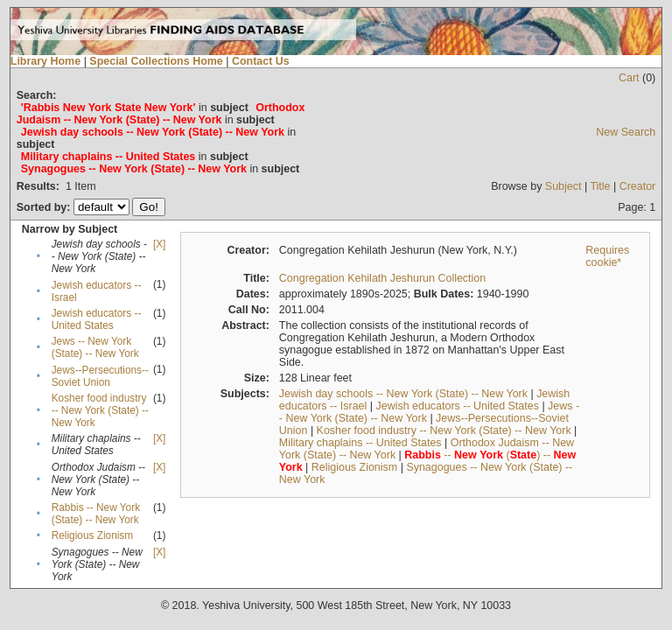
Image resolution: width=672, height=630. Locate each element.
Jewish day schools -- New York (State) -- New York (403, 394)
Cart (629, 78)
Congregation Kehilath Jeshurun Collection (382, 278)
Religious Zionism (92, 535)
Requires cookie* (607, 256)
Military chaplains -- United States (360, 443)
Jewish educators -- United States (97, 319)
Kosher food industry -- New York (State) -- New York (100, 410)
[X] (159, 244)
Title (600, 186)
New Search (626, 132)
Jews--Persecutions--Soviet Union (100, 376)
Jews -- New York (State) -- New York (95, 347)
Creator (638, 186)
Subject (563, 186)
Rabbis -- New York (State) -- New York (96, 514)
